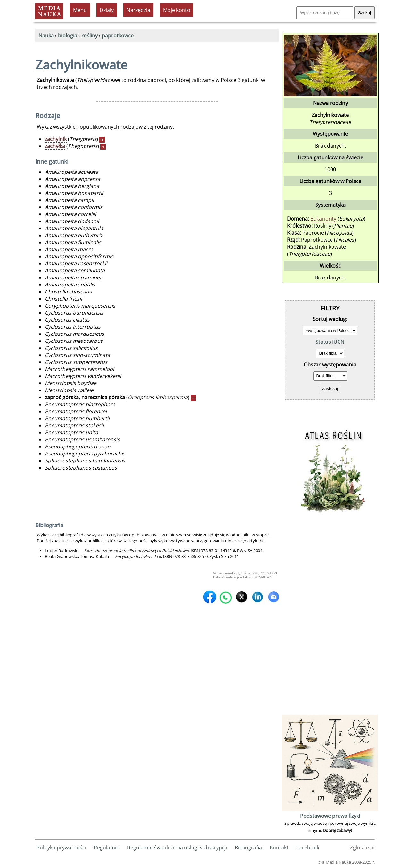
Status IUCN (330, 342)
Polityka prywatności (61, 848)
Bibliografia (248, 848)
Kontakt (279, 848)
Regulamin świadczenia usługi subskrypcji (177, 848)
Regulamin (107, 848)
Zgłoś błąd (362, 848)
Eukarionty (323, 219)
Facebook (308, 848)
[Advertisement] (330, 617)
